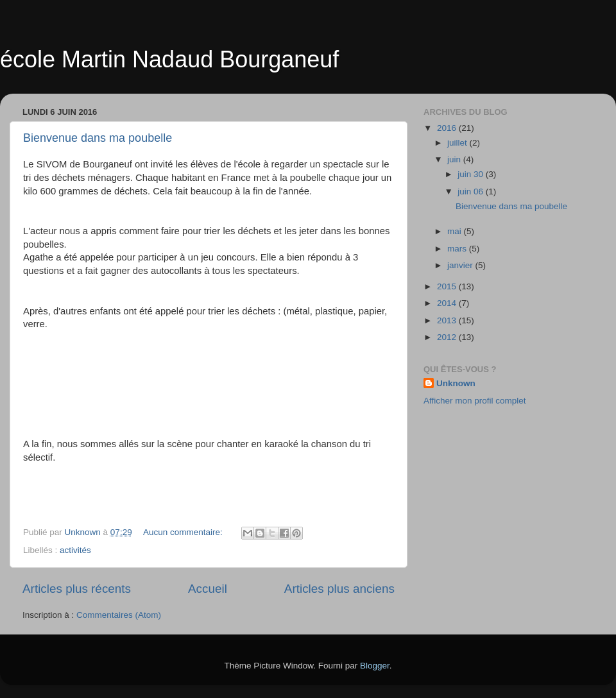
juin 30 (472, 174)
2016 (448, 128)
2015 (448, 286)
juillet (458, 143)
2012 (448, 337)
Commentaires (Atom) (119, 615)
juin (455, 159)
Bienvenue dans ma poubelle (98, 138)
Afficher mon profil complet (475, 401)
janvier (461, 265)
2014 (448, 303)
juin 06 (472, 192)
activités (75, 550)
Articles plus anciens (339, 589)
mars (458, 249)
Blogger (375, 666)
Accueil (208, 589)
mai (456, 231)
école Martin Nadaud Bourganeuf (169, 59)
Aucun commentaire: (184, 532)
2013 (448, 320)
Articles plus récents (77, 589)
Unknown (456, 383)
